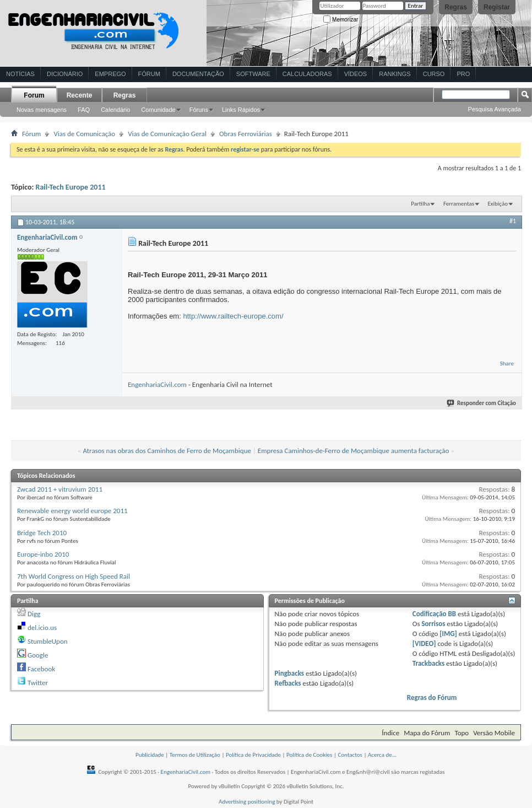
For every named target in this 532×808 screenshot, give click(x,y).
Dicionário (65, 74)
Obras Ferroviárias (246, 134)
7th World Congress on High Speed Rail (74, 576)
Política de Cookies (309, 755)
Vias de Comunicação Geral (167, 134)
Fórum (149, 74)
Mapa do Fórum (427, 733)
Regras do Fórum (432, 697)
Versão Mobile (494, 733)
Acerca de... (382, 755)
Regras (456, 7)
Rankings (395, 74)
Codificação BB (434, 614)
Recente (80, 95)
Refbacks (288, 683)
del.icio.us (42, 627)
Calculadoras (307, 74)
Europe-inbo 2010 (43, 554)
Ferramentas (459, 204)
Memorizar (341, 20)
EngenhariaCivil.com (157, 384)
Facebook (41, 669)
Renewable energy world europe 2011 (72, 511)
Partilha (420, 204)
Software (253, 74)
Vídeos (356, 74)
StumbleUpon (48, 641)
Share (507, 363)
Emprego (110, 74)
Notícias (20, 74)
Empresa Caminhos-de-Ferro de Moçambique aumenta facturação (354, 451)
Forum (34, 95)
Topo (462, 733)
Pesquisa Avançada (495, 109)
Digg (34, 614)
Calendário (115, 110)
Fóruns (199, 110)
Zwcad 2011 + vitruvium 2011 (60, 489)
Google (38, 655)
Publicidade (150, 755)
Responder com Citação (482, 403)
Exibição (498, 204)
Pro (463, 74)
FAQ (84, 110)
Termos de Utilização (195, 755)
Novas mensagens (42, 110)
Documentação (198, 74)
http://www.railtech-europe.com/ (233, 316)
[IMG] (448, 634)
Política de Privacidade (253, 755)
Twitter (38, 683)
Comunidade (158, 110)
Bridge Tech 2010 (42, 533)
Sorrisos (433, 624)
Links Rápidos (241, 110)
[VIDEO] (424, 643)
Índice (390, 733)
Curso (434, 74)
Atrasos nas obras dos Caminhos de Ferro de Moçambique (167, 451)
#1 (513, 221)
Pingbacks (289, 673)
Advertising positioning (247, 802)
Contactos (350, 755)
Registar (497, 7)
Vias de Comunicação (84, 134)
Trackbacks (428, 663)
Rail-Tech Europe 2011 (71, 187)
